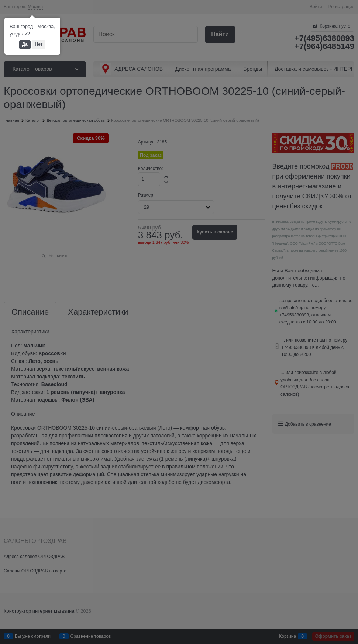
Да (25, 44)
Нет (39, 44)
